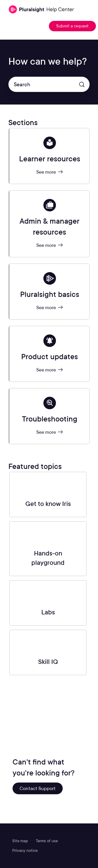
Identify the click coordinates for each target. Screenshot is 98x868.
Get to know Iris (48, 504)
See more (50, 172)
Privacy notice (25, 851)
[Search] (49, 84)
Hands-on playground (48, 558)
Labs (48, 612)
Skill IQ (48, 662)
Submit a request (72, 26)
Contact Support (38, 788)
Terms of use (47, 841)
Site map (20, 841)
